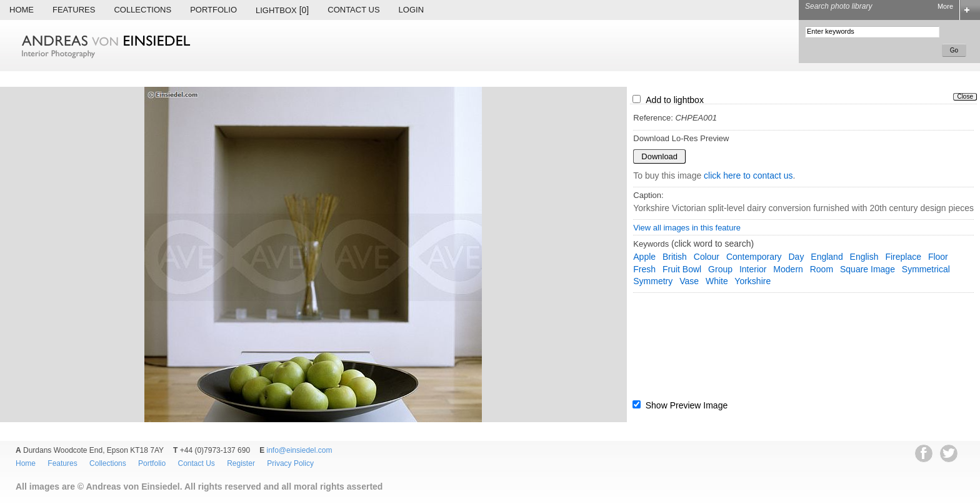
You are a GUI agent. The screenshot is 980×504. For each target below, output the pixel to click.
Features (74, 10)
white (717, 281)
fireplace (903, 257)
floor (938, 257)
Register (241, 463)
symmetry (653, 281)
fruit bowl (682, 269)
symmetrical (926, 269)
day (797, 257)
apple (644, 257)
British (675, 257)
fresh (644, 269)
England (827, 257)
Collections (142, 10)
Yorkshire (752, 281)
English (864, 257)
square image (867, 269)
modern (788, 269)
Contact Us (353, 10)
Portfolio (213, 10)
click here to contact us (748, 175)
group (720, 269)
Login (411, 10)
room (822, 269)
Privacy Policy (290, 463)
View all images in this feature (687, 228)
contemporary (754, 257)
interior (753, 269)
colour (707, 257)
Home (22, 10)
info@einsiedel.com (300, 450)
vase (689, 281)
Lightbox (282, 10)
